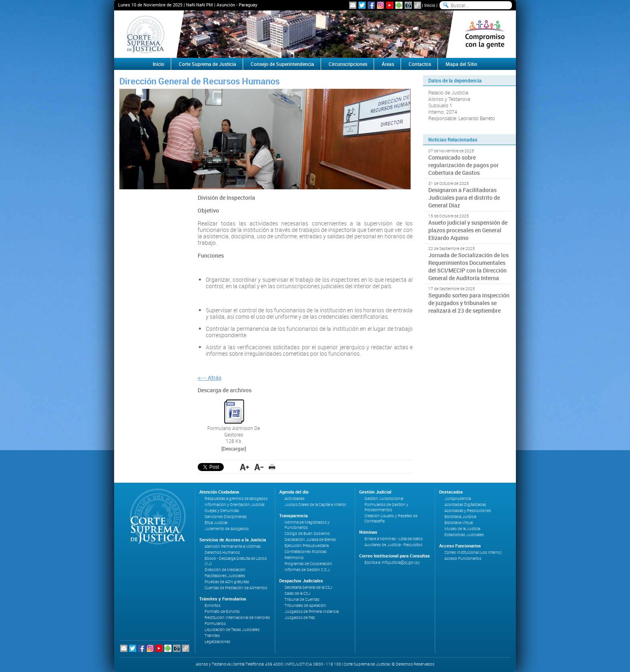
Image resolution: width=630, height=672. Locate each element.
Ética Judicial (216, 523)
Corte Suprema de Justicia (208, 64)
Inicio (430, 5)
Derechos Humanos (222, 552)
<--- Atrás (210, 378)
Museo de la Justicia (462, 529)
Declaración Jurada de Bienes (310, 540)
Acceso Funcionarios (463, 558)
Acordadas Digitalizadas (465, 505)
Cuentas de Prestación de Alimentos (236, 588)
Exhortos (213, 605)
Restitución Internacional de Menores (237, 618)
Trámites (212, 636)
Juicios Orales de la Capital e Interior (315, 505)
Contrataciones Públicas (306, 552)
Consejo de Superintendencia (282, 64)
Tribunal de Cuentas (302, 599)
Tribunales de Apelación (305, 605)
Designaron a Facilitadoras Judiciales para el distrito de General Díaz (464, 198)
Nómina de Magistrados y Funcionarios (307, 525)
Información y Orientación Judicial (234, 505)
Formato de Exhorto (222, 612)
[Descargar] (234, 449)
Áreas (388, 64)
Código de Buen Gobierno (307, 534)
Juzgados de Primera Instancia (312, 612)
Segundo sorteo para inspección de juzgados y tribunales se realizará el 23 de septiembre (469, 303)
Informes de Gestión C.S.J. (308, 570)
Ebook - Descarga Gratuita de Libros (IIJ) (236, 561)
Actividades (295, 499)
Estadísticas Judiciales (464, 535)
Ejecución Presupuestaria (307, 546)
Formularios (215, 624)
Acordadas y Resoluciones (468, 511)
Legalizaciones (217, 642)
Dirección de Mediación (225, 570)
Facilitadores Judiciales (225, 576)
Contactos (420, 64)
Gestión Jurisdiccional (384, 499)
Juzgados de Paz (300, 618)
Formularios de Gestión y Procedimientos (386, 507)
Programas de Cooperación (308, 564)
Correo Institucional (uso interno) (473, 552)
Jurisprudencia (458, 499)
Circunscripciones (348, 64)
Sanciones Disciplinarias (226, 517)
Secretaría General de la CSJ (308, 587)
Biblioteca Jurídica (460, 517)
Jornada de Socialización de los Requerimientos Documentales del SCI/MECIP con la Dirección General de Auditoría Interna (468, 266)
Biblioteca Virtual (459, 523)
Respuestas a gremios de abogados (236, 499)
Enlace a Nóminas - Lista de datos (394, 539)
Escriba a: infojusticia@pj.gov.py (392, 562)
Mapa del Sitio (461, 64)
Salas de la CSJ (298, 593)
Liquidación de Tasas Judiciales (232, 630)
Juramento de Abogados (227, 529)
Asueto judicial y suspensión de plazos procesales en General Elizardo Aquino (468, 230)
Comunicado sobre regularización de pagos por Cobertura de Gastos (463, 165)
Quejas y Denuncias (222, 511)
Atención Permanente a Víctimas (233, 546)
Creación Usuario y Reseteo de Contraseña (391, 518)
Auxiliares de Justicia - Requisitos (393, 545)
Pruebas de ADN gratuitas (227, 582)
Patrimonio (294, 558)
